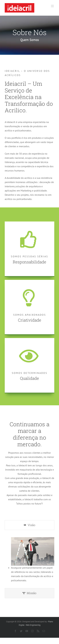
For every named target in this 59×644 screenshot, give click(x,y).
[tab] (29, 525)
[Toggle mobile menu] (53, 6)
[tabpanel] (29, 560)
